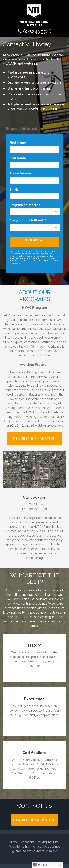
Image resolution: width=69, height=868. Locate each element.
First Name (19, 143)
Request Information (34, 439)
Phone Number (22, 173)
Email (15, 190)
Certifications (34, 753)
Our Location (35, 497)
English (40, 865)
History (34, 645)
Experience (34, 699)
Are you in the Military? (28, 220)
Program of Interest (26, 205)
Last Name (19, 158)
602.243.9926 (37, 31)
